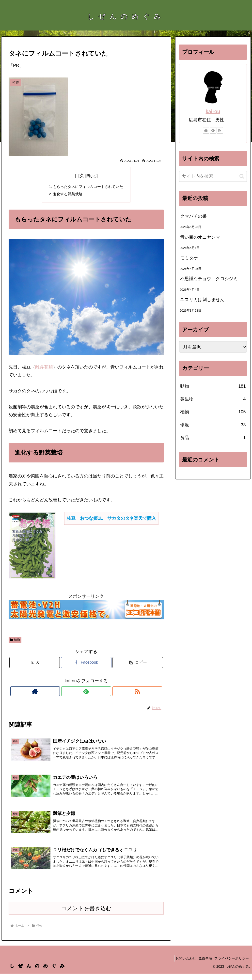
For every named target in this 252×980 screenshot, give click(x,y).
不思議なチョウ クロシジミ (209, 279)
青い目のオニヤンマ (200, 237)
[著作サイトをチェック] (75, 692)
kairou (213, 111)
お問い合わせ (178, 965)
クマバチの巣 (193, 216)
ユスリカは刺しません (202, 300)
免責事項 (201, 965)
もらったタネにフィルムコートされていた (88, 187)
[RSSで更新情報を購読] (97, 692)
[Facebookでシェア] (86, 664)
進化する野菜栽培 (66, 195)
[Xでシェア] (35, 664)
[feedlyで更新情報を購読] (86, 692)
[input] (213, 176)
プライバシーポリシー (230, 965)
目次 (79, 176)
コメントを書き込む (86, 915)
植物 (15, 641)
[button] (138, 664)
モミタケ (189, 258)
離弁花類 (44, 368)
